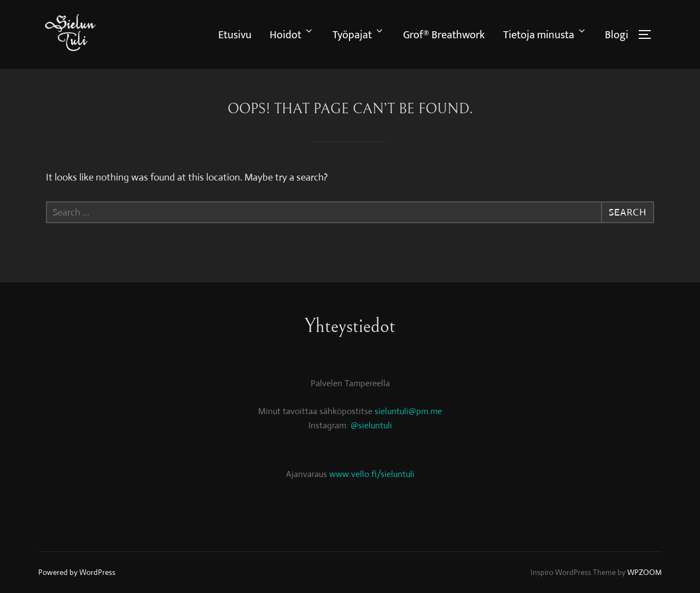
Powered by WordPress (77, 572)
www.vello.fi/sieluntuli (372, 474)
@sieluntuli (371, 425)
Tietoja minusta (545, 35)
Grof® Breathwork (444, 35)
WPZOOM (644, 572)
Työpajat (358, 35)
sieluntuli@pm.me (408, 411)
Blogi (617, 35)
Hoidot (292, 35)
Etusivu (235, 35)
